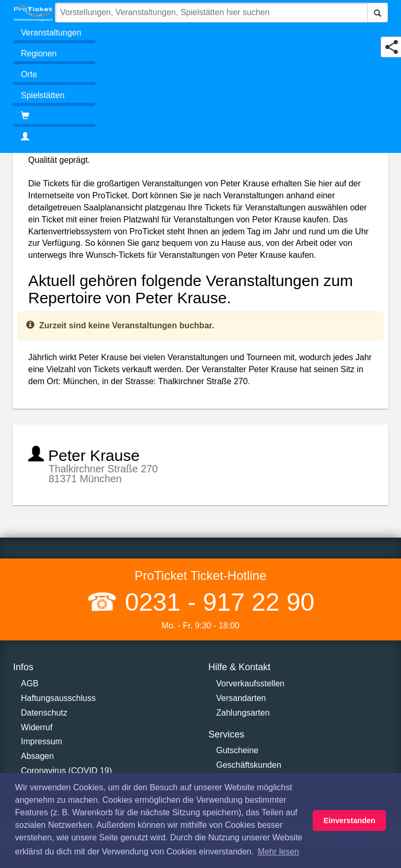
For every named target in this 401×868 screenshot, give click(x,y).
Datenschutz (44, 713)
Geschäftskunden (249, 765)
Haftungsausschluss (58, 698)
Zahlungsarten (243, 713)
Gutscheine (237, 750)
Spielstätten (43, 95)
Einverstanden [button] (350, 821)
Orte (29, 74)
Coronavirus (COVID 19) (66, 771)
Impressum (42, 741)
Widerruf (37, 727)
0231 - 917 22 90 (216, 602)
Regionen (39, 53)
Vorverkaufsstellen (250, 683)
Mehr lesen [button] (279, 852)
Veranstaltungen (51, 33)
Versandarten (241, 698)
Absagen (37, 756)
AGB (30, 683)
